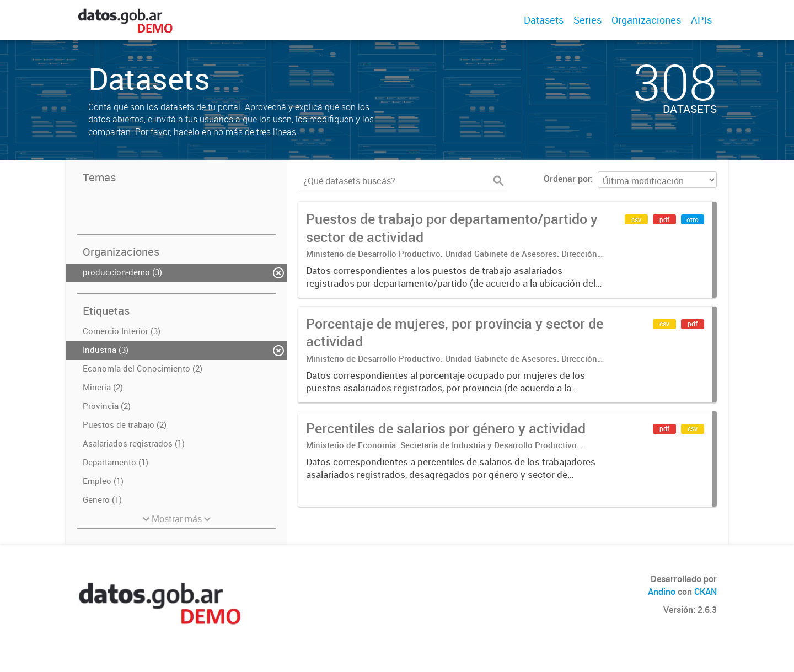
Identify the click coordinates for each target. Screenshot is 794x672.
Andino (662, 592)
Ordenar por (567, 179)
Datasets (544, 20)
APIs (701, 20)
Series (588, 20)
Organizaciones (646, 20)
